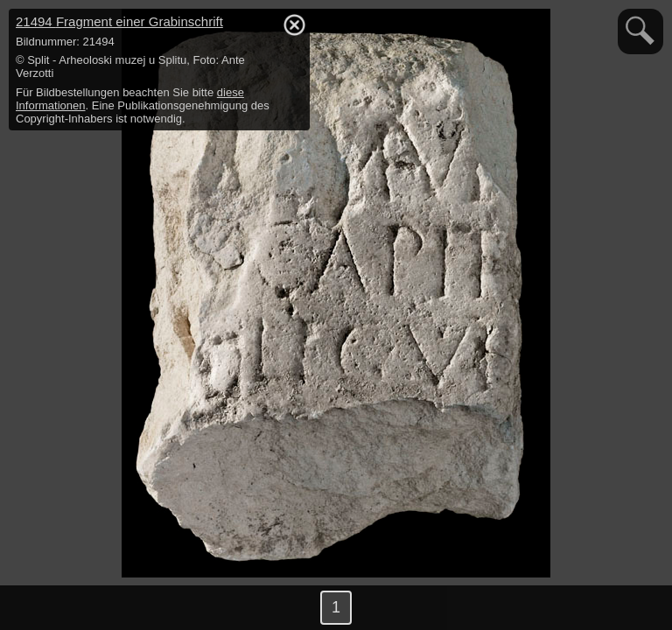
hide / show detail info (294, 24)
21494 (119, 21)
